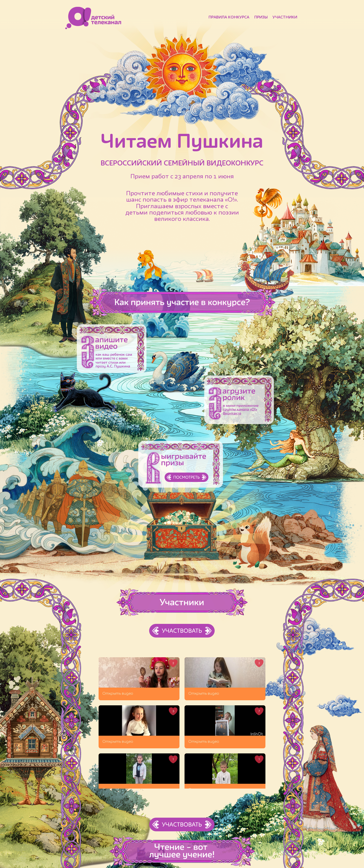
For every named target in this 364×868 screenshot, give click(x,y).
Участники (285, 17)
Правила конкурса (229, 17)
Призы (261, 17)
